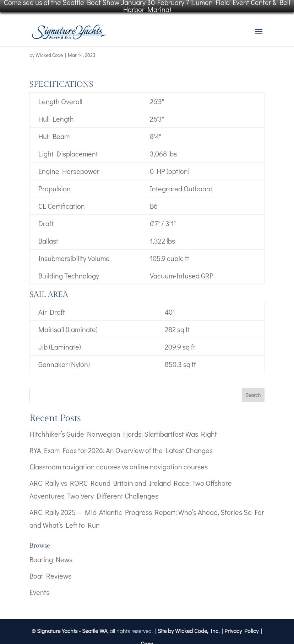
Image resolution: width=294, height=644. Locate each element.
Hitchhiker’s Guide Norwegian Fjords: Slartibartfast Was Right (123, 427)
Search (253, 389)
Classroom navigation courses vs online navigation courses (119, 460)
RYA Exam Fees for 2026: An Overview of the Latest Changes (121, 444)
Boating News (51, 553)
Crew (147, 637)
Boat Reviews (50, 569)
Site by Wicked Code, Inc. (189, 624)
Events (39, 586)
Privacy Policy (241, 624)
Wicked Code (49, 49)
